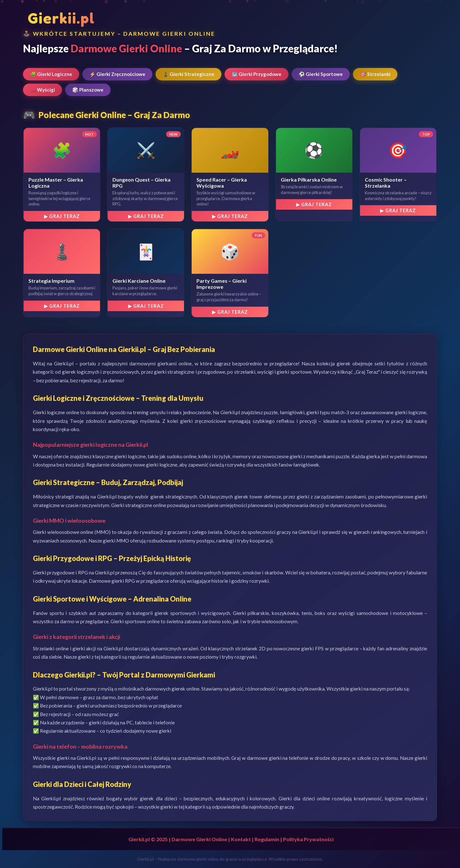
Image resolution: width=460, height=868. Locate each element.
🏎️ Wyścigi (42, 90)
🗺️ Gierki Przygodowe (257, 74)
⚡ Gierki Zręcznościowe (117, 74)
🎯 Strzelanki (375, 74)
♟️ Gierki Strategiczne (188, 74)
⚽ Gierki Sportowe (321, 74)
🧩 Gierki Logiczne (51, 74)
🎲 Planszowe (88, 90)
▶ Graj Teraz (62, 216)
